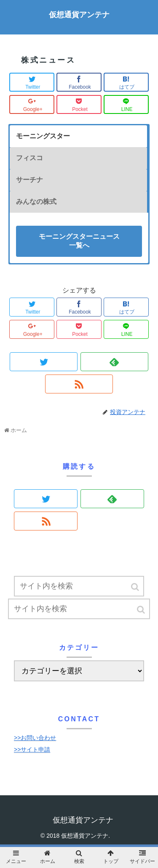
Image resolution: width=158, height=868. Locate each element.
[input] (79, 586)
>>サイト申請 (32, 749)
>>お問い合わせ (35, 738)
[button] (136, 587)
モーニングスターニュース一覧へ (79, 241)
